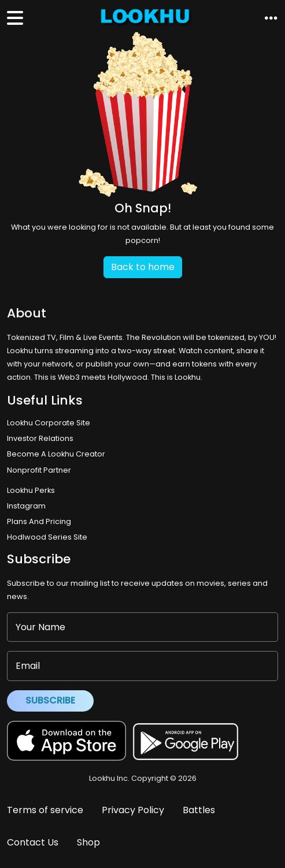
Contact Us (33, 842)
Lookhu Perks (31, 490)
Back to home (143, 267)
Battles (199, 810)
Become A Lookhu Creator (56, 454)
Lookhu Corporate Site (50, 423)
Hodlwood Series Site (47, 537)
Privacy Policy (133, 810)
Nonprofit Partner (39, 470)
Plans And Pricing (39, 521)
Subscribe (50, 700)
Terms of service (45, 810)
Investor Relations (40, 438)
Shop (88, 842)
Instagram (26, 506)
